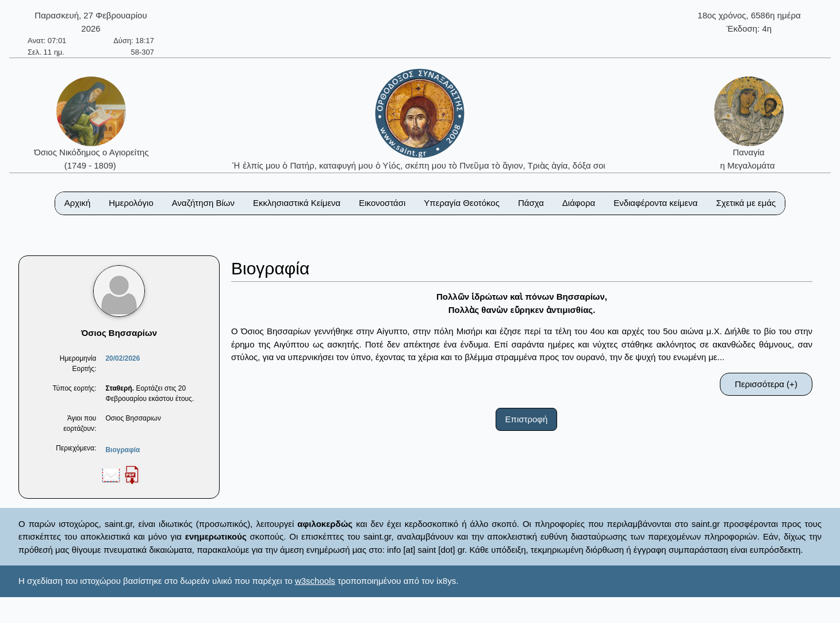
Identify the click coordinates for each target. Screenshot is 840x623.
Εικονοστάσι (382, 203)
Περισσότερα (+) (766, 384)
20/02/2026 (122, 358)
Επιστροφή (527, 419)
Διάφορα (579, 203)
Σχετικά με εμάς (746, 203)
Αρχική (78, 203)
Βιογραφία (122, 450)
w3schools (315, 581)
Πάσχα (531, 203)
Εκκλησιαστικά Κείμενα (297, 203)
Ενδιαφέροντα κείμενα (655, 203)
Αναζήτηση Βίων (203, 203)
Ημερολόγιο (131, 203)
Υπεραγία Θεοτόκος (462, 203)
